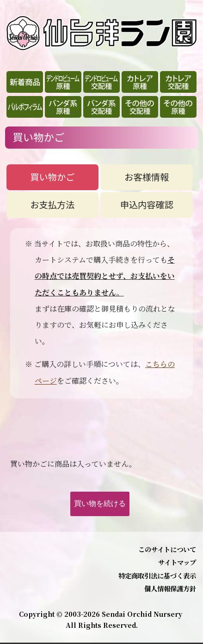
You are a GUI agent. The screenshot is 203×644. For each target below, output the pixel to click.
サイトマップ (177, 562)
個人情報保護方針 (170, 588)
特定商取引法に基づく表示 (157, 575)
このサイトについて (167, 549)
